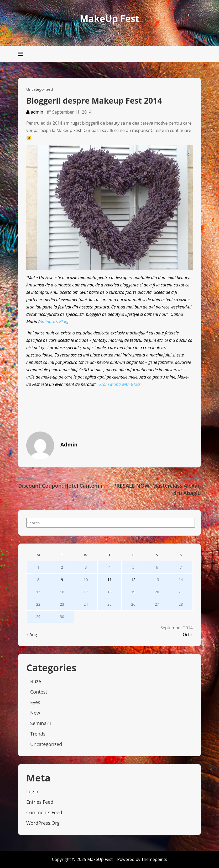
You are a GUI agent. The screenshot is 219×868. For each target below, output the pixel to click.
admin (35, 112)
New (35, 713)
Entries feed (40, 802)
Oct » (188, 635)
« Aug (32, 635)
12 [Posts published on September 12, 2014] (133, 580)
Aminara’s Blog (53, 322)
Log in (33, 791)
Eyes (35, 702)
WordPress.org (43, 823)
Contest (39, 692)
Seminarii (41, 723)
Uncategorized (40, 89)
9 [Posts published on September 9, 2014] (62, 580)
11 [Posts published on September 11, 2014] (109, 580)
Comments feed (44, 812)
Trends (38, 734)
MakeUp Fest (110, 18)
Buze (36, 681)
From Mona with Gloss (120, 384)
